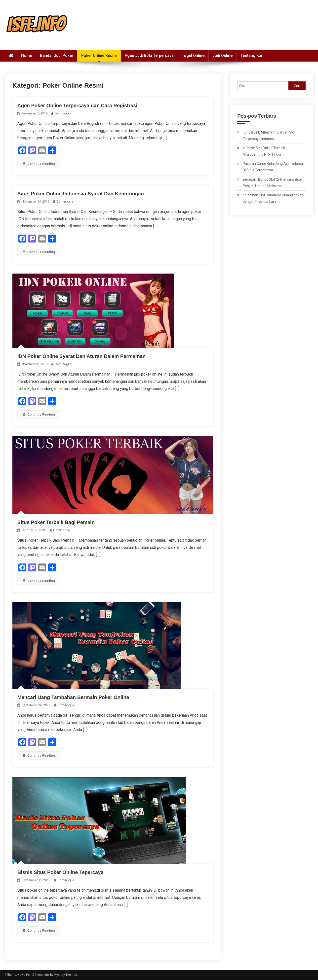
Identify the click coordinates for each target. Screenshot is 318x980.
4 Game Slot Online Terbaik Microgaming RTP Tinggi (264, 151)
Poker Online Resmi (99, 55)
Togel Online (193, 55)
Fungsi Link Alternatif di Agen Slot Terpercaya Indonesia (269, 136)
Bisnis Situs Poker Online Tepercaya (60, 872)
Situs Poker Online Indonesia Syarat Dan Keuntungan (81, 194)
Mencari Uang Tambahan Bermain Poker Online (73, 697)
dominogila (63, 113)
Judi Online (222, 55)
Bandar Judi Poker (57, 55)
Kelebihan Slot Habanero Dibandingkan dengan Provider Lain (273, 198)
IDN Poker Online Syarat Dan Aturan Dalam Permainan (81, 356)
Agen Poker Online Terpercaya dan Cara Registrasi (77, 105)
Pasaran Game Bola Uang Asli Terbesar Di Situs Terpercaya (273, 167)
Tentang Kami (253, 55)
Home (27, 55)
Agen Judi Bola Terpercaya (149, 55)
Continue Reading (39, 164)
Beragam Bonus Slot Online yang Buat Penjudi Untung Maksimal (273, 183)
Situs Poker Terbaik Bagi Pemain (56, 522)
